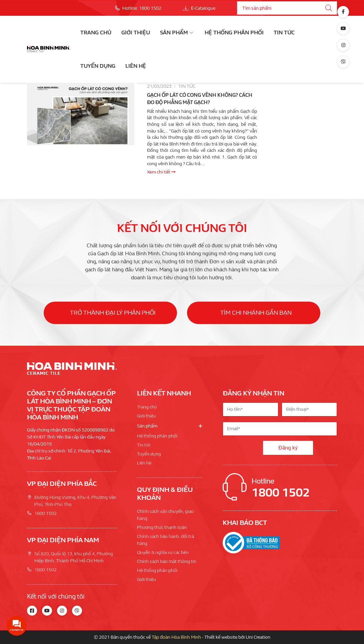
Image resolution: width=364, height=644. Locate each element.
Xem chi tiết (161, 172)
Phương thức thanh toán (162, 527)
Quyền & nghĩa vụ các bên (163, 552)
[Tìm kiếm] (329, 8)
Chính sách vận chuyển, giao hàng (165, 515)
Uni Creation (258, 637)
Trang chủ (96, 33)
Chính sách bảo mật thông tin (167, 561)
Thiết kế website (221, 637)
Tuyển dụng (98, 66)
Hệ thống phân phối (234, 33)
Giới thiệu (136, 33)
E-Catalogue (199, 8)
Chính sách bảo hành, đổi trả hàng (165, 540)
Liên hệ (136, 66)
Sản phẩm (174, 33)
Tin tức (284, 33)
